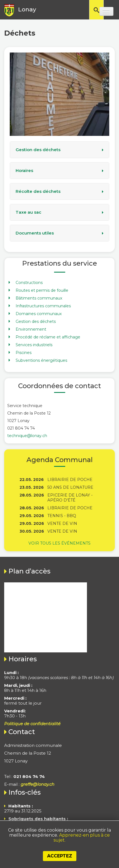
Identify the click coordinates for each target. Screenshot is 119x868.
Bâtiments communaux (39, 298)
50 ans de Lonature (70, 487)
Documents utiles (35, 233)
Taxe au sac (28, 212)
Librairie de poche (70, 480)
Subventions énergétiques (41, 360)
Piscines (24, 353)
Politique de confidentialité (32, 724)
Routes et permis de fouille (42, 290)
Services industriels (34, 345)
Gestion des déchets (38, 150)
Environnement (31, 329)
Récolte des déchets (38, 191)
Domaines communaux (39, 314)
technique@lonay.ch (27, 436)
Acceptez (60, 856)
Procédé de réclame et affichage (48, 337)
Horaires (24, 171)
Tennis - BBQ (62, 516)
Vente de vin (62, 523)
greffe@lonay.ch (37, 784)
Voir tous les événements (59, 543)
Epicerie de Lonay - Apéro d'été (70, 498)
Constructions (29, 283)
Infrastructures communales (43, 306)
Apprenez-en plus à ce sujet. (82, 838)
